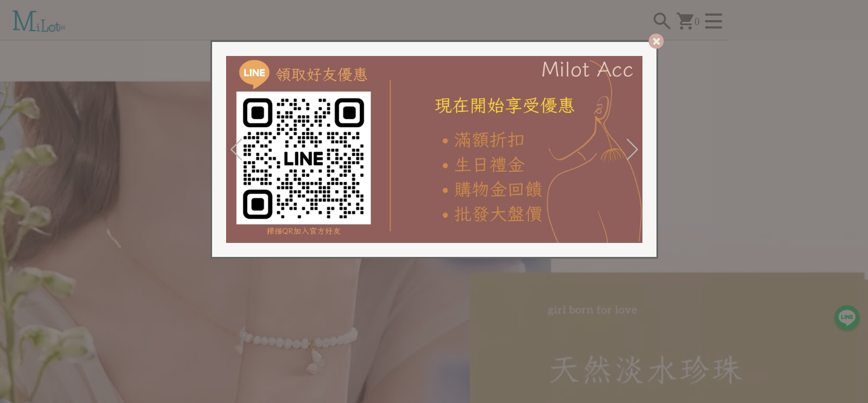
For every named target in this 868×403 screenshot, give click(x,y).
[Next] (632, 150)
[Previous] (236, 150)
